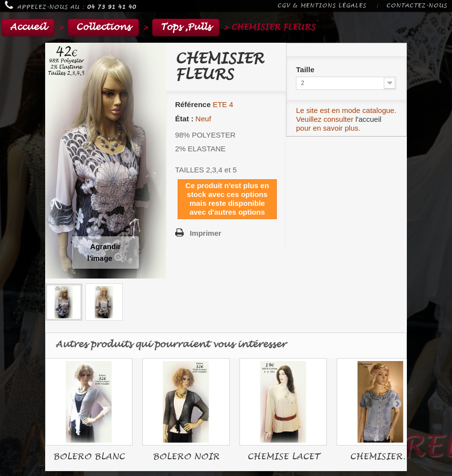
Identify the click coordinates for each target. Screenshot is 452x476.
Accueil (28, 27)
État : (185, 119)
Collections (103, 27)
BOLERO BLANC (89, 457)
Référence (193, 104)
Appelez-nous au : (70, 5)
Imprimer (206, 233)
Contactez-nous (417, 6)
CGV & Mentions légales (322, 6)
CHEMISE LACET (283, 457)
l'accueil (368, 119)
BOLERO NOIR (186, 457)
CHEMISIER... (381, 457)
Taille (306, 70)
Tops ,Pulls (186, 27)
